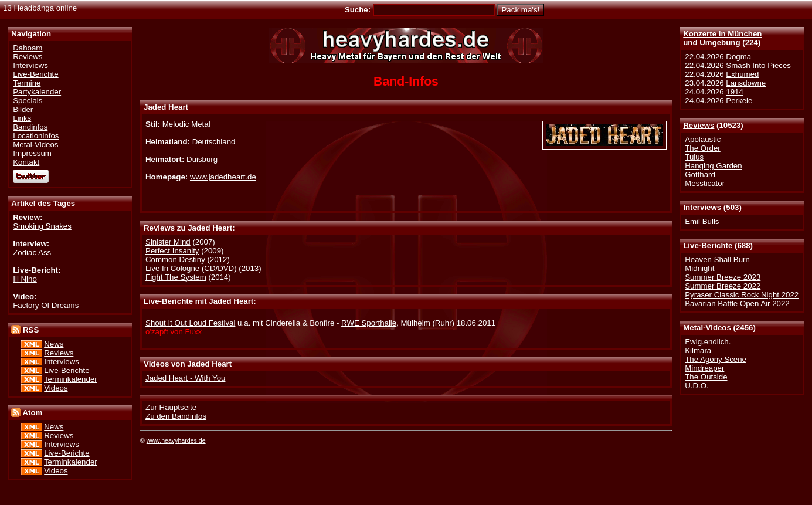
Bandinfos (30, 127)
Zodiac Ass (32, 252)
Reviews (699, 125)
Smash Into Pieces (758, 65)
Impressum (32, 153)
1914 (735, 92)
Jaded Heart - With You (185, 378)
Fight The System (176, 277)
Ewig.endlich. (708, 342)
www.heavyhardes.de (176, 440)
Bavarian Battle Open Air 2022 (737, 304)
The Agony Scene (716, 359)
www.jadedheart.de (223, 177)
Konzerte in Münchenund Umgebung (722, 38)
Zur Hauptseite (171, 407)
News (54, 344)
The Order (702, 148)
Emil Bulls (702, 221)
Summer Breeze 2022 (723, 286)
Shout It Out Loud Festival (190, 323)
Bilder (23, 109)
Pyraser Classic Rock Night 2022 (742, 295)
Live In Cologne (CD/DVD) (191, 268)
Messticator (705, 183)
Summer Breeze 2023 (723, 277)
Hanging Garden (713, 166)
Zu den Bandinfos (176, 416)
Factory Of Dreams (46, 305)
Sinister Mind (168, 242)
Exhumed (742, 74)
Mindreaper (704, 368)
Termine (27, 83)
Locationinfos (36, 136)
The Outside (706, 377)
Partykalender (37, 92)
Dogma (738, 57)
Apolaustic (703, 139)
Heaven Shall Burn (717, 260)
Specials (28, 101)
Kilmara (698, 350)
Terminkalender (71, 379)
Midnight (699, 268)
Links (22, 118)
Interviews (702, 207)
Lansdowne (746, 83)
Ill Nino (25, 279)
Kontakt (26, 162)
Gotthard (700, 174)
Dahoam (28, 48)
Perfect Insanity (172, 251)
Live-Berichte (708, 245)
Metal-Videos (707, 328)
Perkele (739, 101)
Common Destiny (175, 260)
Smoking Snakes (42, 226)
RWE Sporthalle (369, 323)
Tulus (694, 157)
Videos (56, 388)
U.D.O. (697, 386)
